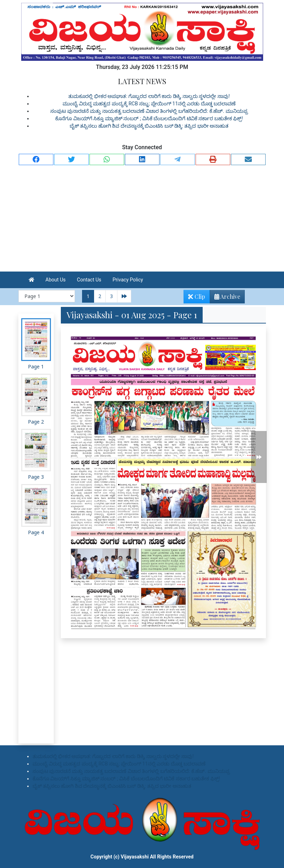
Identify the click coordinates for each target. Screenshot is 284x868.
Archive (225, 298)
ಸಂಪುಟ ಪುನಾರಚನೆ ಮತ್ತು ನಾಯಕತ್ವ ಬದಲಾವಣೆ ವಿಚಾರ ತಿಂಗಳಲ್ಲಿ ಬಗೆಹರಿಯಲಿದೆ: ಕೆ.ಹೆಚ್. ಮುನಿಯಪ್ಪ (149, 111)
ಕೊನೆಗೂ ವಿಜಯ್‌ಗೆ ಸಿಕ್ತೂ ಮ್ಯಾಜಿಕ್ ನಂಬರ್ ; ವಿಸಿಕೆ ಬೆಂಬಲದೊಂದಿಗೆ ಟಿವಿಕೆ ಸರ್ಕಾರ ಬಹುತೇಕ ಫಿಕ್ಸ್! (149, 118)
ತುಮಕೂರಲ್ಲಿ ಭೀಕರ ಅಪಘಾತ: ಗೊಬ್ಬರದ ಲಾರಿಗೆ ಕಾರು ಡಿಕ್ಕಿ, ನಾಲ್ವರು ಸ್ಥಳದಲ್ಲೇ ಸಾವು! (149, 96)
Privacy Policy (128, 280)
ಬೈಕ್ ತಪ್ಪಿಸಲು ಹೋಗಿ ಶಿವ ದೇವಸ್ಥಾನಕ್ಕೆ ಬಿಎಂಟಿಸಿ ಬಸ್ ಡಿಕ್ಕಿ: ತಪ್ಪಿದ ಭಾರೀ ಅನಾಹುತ (149, 126)
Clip (197, 296)
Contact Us (89, 280)
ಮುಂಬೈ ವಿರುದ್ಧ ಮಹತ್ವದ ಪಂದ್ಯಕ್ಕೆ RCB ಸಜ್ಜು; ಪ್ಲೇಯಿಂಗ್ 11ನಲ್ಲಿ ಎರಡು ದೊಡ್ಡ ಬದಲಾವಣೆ (149, 104)
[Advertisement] (142, 219)
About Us (56, 280)
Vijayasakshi (135, 857)
